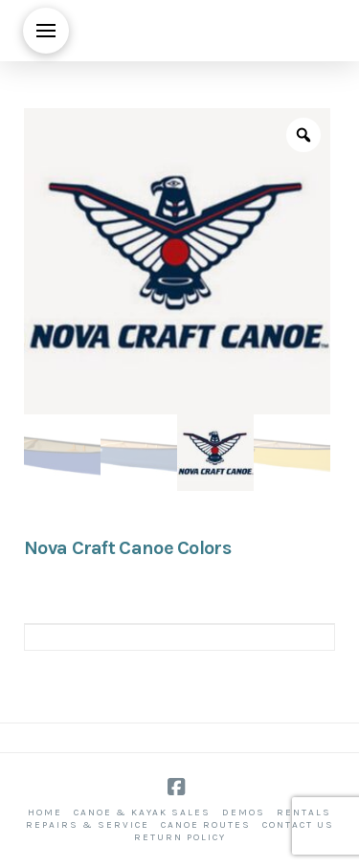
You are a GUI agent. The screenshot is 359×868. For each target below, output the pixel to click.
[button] (46, 31)
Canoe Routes (206, 825)
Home (45, 812)
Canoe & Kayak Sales (142, 812)
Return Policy (180, 837)
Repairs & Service (88, 825)
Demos (244, 812)
